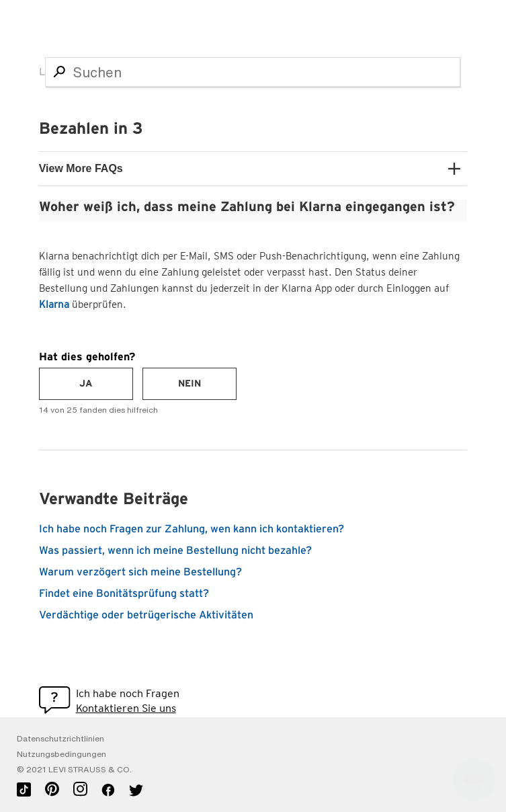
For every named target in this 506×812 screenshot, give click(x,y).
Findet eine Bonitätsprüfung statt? (124, 594)
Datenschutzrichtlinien (60, 739)
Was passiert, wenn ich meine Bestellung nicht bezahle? (175, 551)
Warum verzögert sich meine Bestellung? (140, 572)
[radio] (86, 384)
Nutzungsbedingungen (61, 754)
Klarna (54, 304)
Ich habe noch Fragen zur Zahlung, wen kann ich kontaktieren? (192, 529)
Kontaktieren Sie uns (126, 708)
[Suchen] (252, 72)
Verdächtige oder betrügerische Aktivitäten (146, 615)
